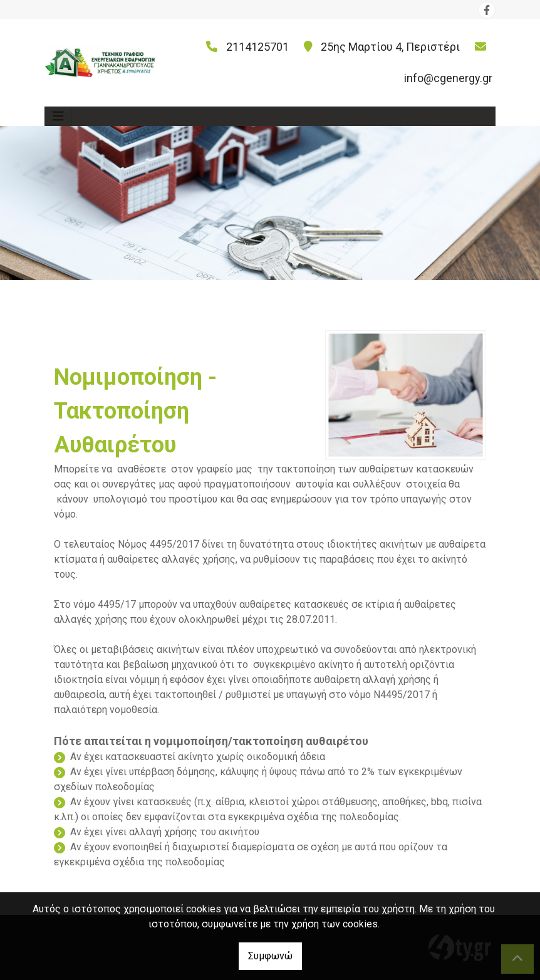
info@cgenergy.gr (448, 78)
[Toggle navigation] (58, 116)
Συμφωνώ (270, 956)
